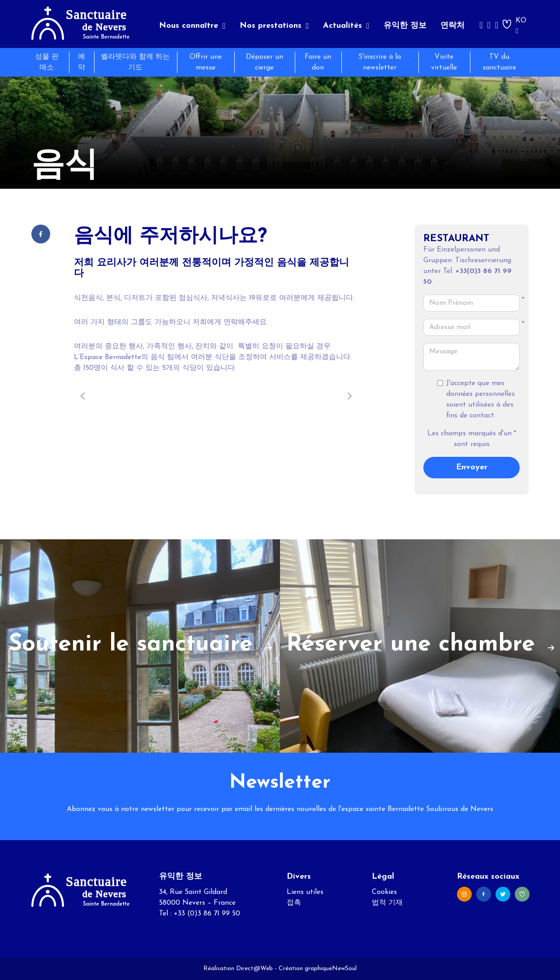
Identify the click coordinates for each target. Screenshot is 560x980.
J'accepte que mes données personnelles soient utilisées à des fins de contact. (480, 399)
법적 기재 (387, 903)
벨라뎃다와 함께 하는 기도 (135, 62)
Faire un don (318, 62)
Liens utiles (305, 892)
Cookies (384, 892)
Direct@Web (254, 969)
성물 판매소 (47, 62)
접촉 (294, 903)
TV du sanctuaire (499, 62)
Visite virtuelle (444, 62)
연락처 (452, 26)
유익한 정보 (405, 26)
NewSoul (344, 969)
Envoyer (472, 467)
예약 (82, 62)
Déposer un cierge (265, 62)
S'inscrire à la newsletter (380, 62)
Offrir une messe (206, 62)
